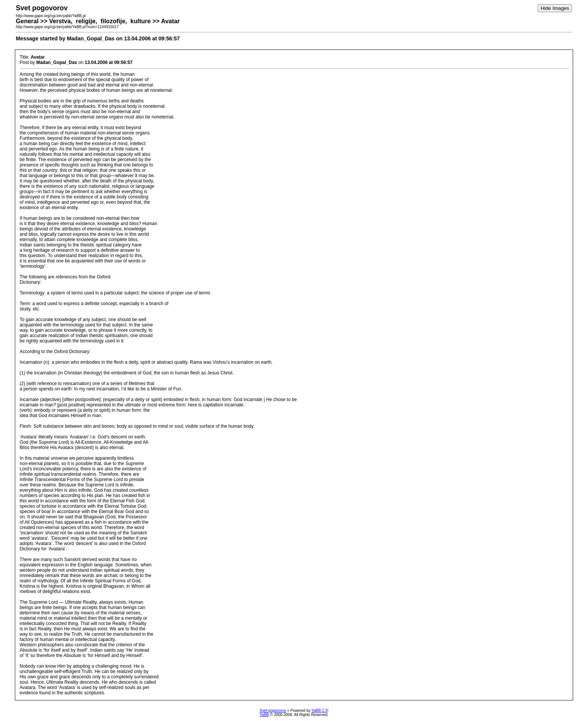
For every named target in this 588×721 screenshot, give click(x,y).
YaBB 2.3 (319, 711)
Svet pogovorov (273, 711)
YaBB (264, 715)
